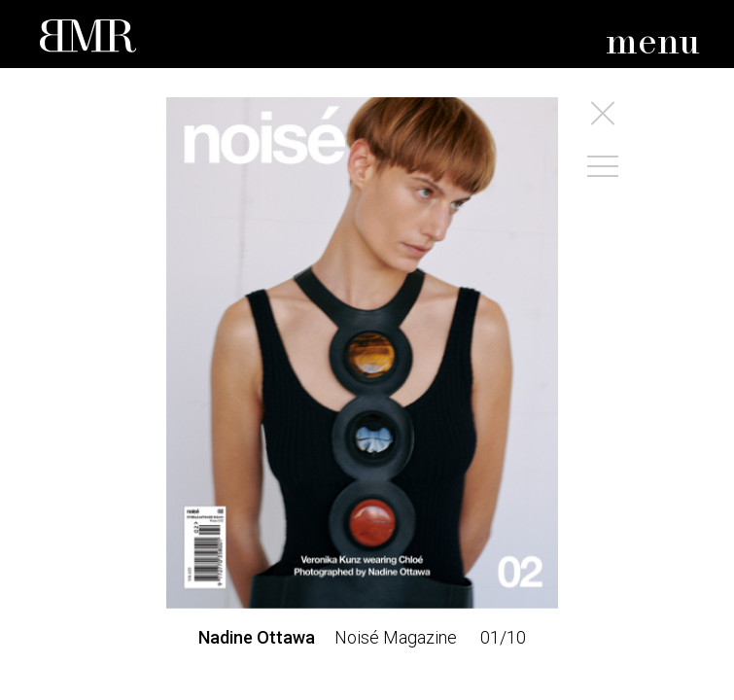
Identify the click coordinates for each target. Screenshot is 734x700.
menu (653, 43)
